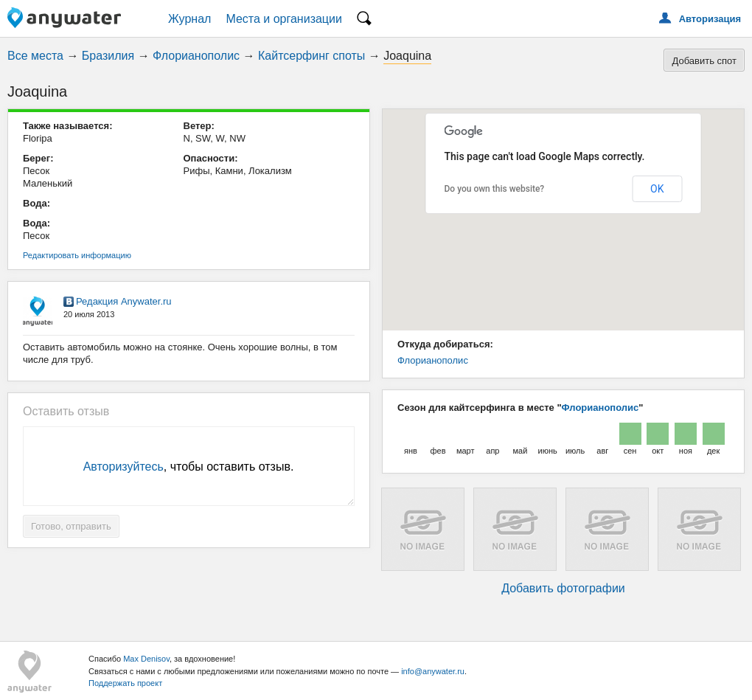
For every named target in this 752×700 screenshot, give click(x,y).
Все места (35, 56)
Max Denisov (146, 659)
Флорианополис (196, 56)
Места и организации (284, 19)
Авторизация (710, 19)
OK (657, 189)
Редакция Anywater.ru (124, 301)
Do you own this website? (495, 189)
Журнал (189, 19)
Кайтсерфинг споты (311, 56)
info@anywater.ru (433, 671)
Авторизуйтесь (123, 467)
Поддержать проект (125, 683)
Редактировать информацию (77, 255)
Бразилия (108, 56)
